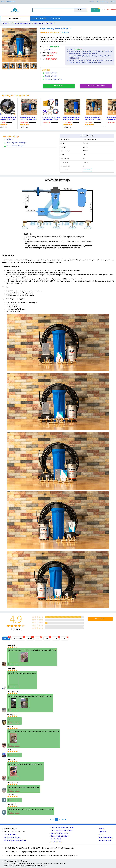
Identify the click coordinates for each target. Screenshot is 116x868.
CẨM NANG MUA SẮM (39, 18)
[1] (51, 819)
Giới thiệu (92, 2)
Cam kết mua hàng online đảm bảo (62, 830)
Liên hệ (112, 2)
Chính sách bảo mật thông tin (60, 836)
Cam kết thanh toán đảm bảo (60, 833)
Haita (51, 50)
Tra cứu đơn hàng (103, 2)
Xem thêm (87, 170)
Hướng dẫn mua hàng (106, 837)
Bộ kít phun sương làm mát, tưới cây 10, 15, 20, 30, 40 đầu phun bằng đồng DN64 (29, 118)
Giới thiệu (102, 829)
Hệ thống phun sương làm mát (21, 23)
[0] (54, 819)
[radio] (8, 626)
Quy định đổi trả (56, 839)
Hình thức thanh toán (105, 840)
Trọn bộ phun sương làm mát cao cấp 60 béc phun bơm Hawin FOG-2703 (50, 118)
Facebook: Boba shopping (12, 837)
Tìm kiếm (80, 10)
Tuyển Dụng (102, 832)
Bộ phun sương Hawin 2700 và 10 (45, 23)
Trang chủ (6, 23)
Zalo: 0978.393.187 (10, 835)
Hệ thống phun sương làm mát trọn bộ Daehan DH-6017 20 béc (93, 118)
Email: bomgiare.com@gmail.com (15, 840)
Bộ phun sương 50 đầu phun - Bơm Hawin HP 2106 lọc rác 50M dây (72, 118)
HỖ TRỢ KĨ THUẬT (56, 18)
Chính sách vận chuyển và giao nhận (62, 827)
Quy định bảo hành (57, 842)
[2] (60, 819)
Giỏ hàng (95, 10)
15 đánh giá (54, 33)
